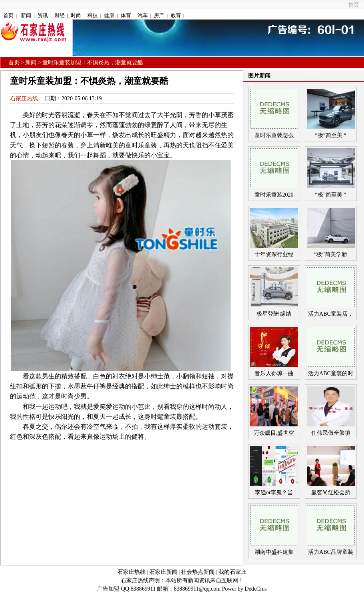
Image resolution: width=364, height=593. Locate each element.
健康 (109, 15)
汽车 (143, 15)
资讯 (43, 15)
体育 (126, 15)
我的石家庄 (233, 572)
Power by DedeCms (245, 589)
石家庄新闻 (163, 572)
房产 (159, 15)
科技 (93, 15)
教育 (176, 15)
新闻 (26, 15)
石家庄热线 (24, 99)
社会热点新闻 (198, 572)
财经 (60, 15)
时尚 (76, 15)
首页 (354, 5)
